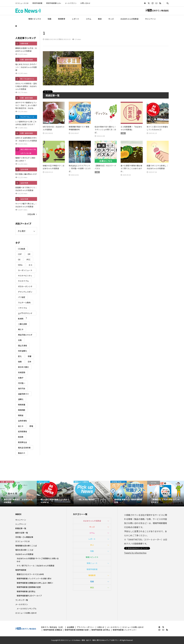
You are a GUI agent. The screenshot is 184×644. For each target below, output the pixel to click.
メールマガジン (71, 3)
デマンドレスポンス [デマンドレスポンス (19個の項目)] (25, 292)
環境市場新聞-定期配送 (53, 630)
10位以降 (31, 214)
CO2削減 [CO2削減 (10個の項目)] (22, 249)
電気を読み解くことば (24, 550)
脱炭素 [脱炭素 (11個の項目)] (21, 437)
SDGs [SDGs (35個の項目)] (20, 265)
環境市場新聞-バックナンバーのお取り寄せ (34, 578)
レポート (76, 19)
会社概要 (70, 627)
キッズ (111, 19)
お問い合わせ (85, 3)
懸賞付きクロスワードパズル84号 (30, 574)
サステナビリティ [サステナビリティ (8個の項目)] (25, 276)
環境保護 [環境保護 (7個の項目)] (22, 405)
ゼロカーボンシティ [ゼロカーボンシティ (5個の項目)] (25, 287)
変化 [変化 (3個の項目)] (20, 356)
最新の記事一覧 (22, 533)
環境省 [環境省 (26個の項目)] (21, 415)
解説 (100, 19)
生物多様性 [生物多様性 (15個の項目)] (22, 421)
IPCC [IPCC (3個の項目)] (28, 259)
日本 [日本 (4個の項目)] (30, 362)
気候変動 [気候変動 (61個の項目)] (22, 372)
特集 (92, 551)
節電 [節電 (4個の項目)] (31, 426)
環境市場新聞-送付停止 (26, 591)
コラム (89, 19)
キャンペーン (150, 19)
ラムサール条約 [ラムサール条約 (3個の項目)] (24, 302)
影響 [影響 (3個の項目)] (30, 356)
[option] (21, 494)
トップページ (21, 524)
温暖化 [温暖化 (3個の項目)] (21, 399)
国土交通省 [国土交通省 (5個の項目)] (22, 345)
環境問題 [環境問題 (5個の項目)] (22, 410)
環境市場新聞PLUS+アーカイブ (29, 596)
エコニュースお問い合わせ (26, 613)
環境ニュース (92, 563)
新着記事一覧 (21, 528)
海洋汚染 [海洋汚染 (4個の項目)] (22, 388)
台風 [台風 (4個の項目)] (20, 340)
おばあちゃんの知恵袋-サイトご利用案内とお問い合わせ (38, 560)
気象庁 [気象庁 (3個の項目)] (21, 378)
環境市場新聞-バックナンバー (125, 630)
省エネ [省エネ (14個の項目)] (21, 426)
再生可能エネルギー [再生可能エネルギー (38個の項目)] (25, 335)
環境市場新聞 (37, 3)
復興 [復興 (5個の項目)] (20, 362)
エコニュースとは (22, 3)
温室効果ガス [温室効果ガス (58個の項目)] (23, 394)
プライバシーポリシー (86, 627)
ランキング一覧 (22, 600)
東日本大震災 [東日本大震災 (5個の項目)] (23, 367)
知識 (49, 19)
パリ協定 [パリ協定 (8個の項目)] (22, 297)
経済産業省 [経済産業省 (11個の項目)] (22, 431)
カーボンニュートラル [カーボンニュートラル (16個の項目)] (25, 271)
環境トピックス (35, 19)
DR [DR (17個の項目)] (29, 254)
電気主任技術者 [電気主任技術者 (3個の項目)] (24, 448)
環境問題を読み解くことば (26, 546)
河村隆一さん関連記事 (24, 537)
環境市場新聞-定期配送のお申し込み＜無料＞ (35, 583)
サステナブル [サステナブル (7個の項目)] (23, 281)
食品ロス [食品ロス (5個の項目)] (22, 453)
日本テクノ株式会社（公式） (53, 627)
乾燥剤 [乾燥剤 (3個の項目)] (21, 319)
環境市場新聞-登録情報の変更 (29, 587)
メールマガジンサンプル (27, 609)
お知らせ (101, 627)
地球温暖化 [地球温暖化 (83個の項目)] (22, 351)
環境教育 (62, 19)
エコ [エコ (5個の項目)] (30, 265)
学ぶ (92, 545)
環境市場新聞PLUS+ (54, 3)
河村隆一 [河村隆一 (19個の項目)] (22, 383)
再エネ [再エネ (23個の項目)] (21, 329)
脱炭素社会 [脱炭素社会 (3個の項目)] (22, 442)
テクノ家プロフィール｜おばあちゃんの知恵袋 (35, 566)
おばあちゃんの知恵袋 (129, 19)
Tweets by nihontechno (135, 553)
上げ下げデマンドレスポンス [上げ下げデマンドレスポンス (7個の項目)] (25, 314)
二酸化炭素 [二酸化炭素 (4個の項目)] (22, 324)
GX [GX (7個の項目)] (19, 259)
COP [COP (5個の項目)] (20, 254)
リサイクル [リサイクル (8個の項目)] (22, 308)
